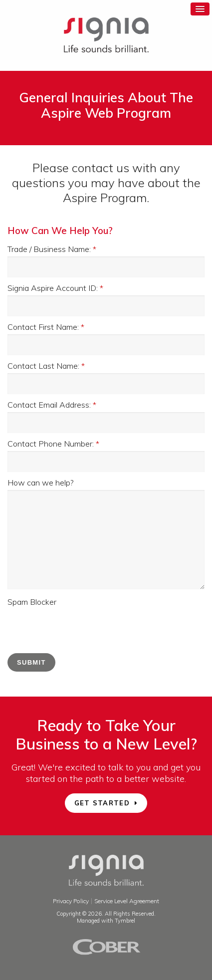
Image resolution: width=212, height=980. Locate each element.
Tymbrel (125, 921)
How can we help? (40, 483)
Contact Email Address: (52, 405)
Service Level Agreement (127, 901)
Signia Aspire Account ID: (55, 288)
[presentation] (83, 629)
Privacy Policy (71, 901)
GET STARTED (102, 803)
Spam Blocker (32, 602)
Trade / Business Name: (52, 249)
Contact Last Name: (46, 366)
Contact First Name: (46, 327)
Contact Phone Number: (53, 444)
